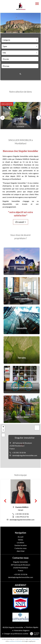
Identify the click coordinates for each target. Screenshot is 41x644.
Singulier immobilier (25, 438)
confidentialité (35, 639)
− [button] (3, 430)
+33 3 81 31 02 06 (19, 453)
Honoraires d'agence (22, 630)
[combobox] (20, 40)
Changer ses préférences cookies (16, 634)
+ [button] (3, 427)
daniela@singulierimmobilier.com (25, 455)
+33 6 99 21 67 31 (22, 517)
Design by (34, 634)
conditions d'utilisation (15, 641)
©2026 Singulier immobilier (13, 627)
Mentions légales (32, 627)
